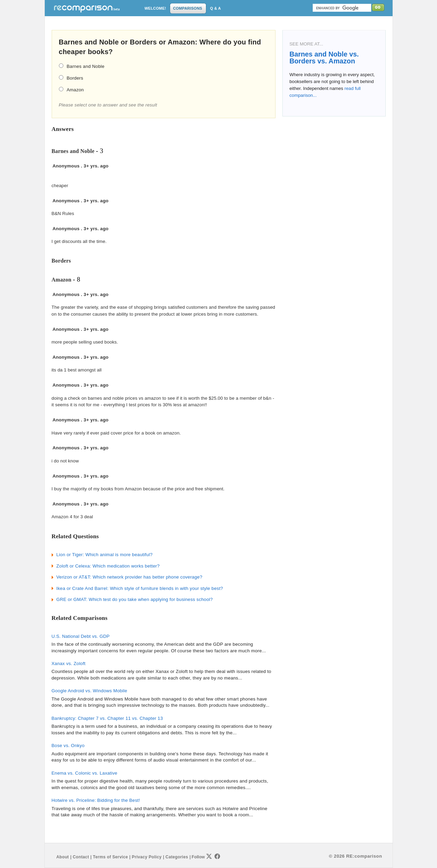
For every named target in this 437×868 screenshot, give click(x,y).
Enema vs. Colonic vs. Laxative (85, 773)
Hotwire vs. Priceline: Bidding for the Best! (96, 800)
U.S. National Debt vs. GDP (81, 636)
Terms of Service (111, 857)
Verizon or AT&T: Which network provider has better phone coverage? (129, 577)
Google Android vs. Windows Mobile (90, 691)
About (63, 857)
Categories (177, 857)
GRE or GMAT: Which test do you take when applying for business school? (135, 599)
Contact (81, 857)
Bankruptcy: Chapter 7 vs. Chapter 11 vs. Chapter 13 (107, 718)
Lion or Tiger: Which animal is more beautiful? (105, 555)
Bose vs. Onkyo (68, 746)
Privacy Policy (147, 857)
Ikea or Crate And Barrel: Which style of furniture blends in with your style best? (140, 588)
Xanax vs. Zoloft (69, 663)
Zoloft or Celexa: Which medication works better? (108, 566)
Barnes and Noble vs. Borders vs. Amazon (324, 58)
